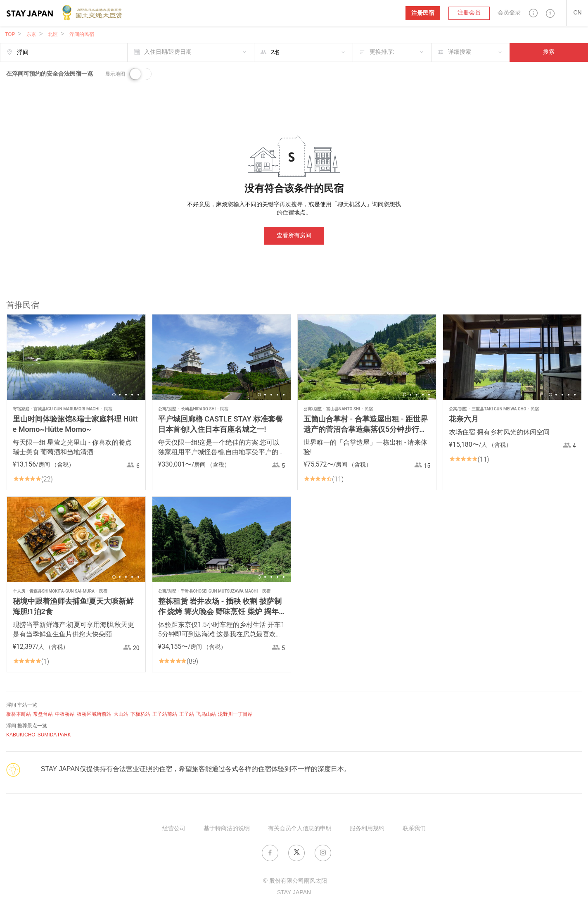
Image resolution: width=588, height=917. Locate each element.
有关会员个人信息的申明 (300, 829)
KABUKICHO (21, 735)
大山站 (121, 714)
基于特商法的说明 (227, 829)
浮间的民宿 (82, 35)
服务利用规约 (367, 829)
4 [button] (132, 395)
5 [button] (138, 395)
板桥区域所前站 (94, 714)
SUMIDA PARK (54, 735)
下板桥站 (140, 714)
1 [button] (114, 395)
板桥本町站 (19, 714)
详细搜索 (460, 52)
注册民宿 (423, 13)
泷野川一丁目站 (235, 714)
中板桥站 (65, 714)
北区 (53, 35)
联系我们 (414, 829)
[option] (76, 357)
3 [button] (126, 395)
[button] (533, 13)
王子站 (187, 714)
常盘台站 (43, 714)
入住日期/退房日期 (168, 52)
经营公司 (174, 829)
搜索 (549, 52)
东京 (31, 35)
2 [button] (120, 395)
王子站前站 (165, 714)
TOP (10, 35)
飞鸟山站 (206, 714)
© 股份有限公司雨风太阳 (295, 881)
